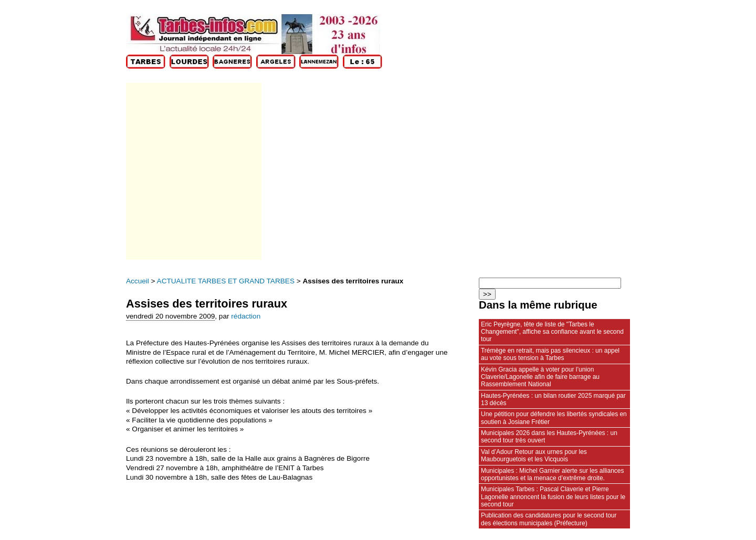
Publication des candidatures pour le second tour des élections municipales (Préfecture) (549, 519)
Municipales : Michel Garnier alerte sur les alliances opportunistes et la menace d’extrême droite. (552, 474)
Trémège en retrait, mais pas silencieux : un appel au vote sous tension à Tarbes (550, 354)
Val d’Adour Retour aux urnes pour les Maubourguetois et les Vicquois (534, 456)
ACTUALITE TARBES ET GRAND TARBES (226, 281)
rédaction (246, 316)
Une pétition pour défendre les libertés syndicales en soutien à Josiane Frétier (554, 418)
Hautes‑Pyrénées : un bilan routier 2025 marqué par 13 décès (553, 399)
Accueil (138, 281)
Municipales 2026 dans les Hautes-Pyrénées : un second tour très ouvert (549, 437)
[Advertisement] (193, 171)
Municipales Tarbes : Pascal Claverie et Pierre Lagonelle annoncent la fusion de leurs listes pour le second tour (553, 497)
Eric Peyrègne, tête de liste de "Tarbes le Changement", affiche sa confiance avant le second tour (552, 332)
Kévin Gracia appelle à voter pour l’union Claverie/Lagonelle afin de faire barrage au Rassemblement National (540, 377)
